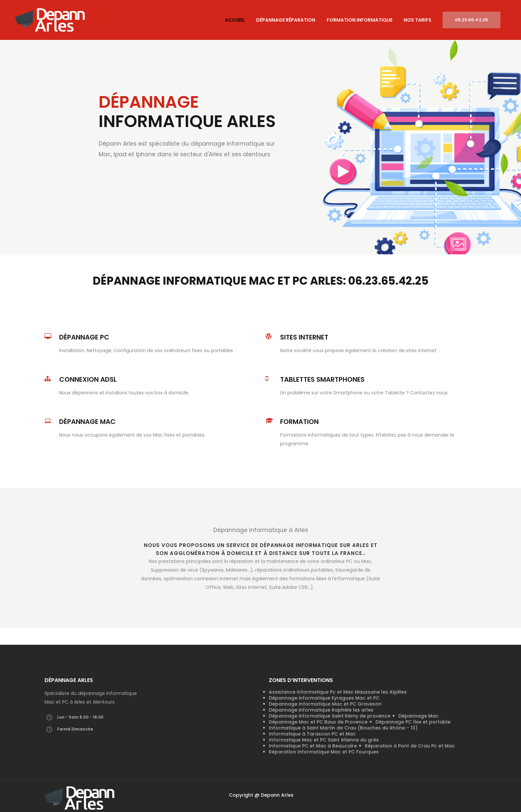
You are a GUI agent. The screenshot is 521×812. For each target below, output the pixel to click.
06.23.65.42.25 (471, 20)
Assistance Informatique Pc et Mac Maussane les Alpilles (338, 692)
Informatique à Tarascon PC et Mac (312, 734)
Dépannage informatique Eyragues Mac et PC (324, 698)
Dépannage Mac (418, 716)
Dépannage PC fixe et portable (413, 722)
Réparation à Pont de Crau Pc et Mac (410, 746)
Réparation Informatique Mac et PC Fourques (324, 752)
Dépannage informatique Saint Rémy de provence (330, 716)
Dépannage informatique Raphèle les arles (321, 710)
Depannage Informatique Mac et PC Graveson (325, 704)
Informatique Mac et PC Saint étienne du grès (324, 740)
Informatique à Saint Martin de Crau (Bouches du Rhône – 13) (343, 728)
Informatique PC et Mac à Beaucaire (313, 746)
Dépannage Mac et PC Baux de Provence (318, 722)
